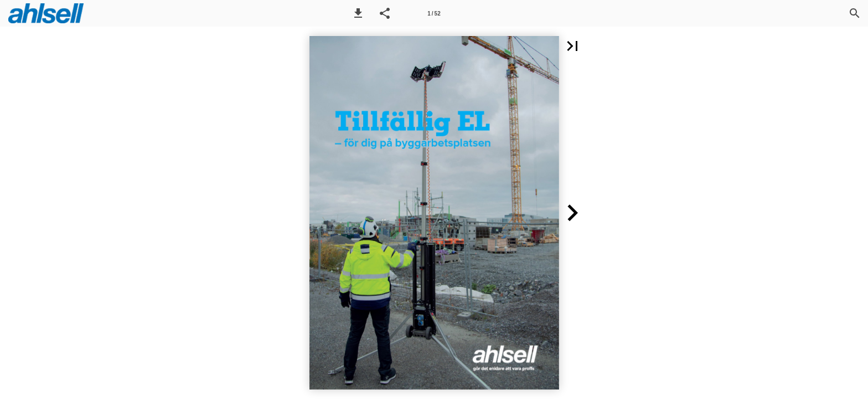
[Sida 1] (434, 13)
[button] (358, 13)
